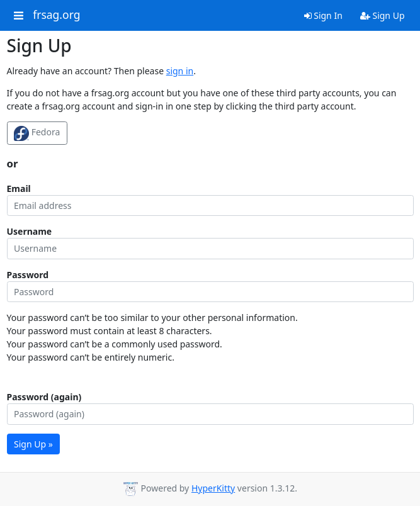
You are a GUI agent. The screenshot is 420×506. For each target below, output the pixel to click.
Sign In (323, 15)
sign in (180, 71)
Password (28, 275)
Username (30, 231)
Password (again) (44, 397)
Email (19, 188)
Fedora (37, 133)
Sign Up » (33, 444)
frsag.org (56, 15)
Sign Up (383, 15)
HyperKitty (213, 488)
